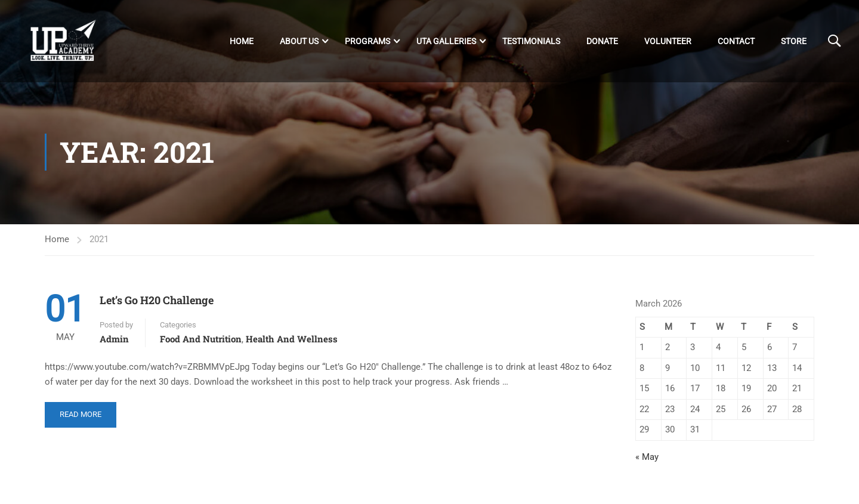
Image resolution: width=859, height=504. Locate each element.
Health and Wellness (292, 342)
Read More (80, 413)
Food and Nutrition (201, 342)
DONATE (602, 41)
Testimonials (531, 41)
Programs (367, 41)
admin (114, 342)
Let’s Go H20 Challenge (157, 303)
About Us (299, 41)
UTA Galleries (446, 41)
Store (794, 41)
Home (242, 41)
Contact (736, 41)
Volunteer (668, 41)
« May (647, 459)
